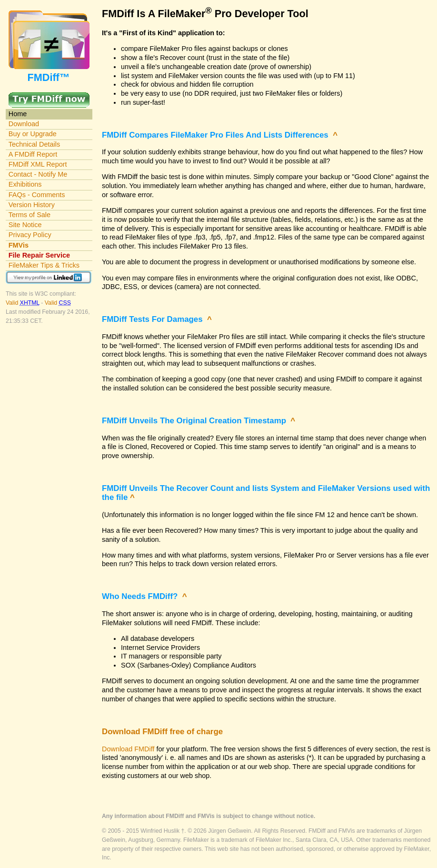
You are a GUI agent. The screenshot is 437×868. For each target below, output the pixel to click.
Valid (23, 303)
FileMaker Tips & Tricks (44, 265)
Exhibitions (25, 184)
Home (18, 114)
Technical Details (34, 144)
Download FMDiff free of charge (162, 732)
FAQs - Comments (37, 195)
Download (24, 124)
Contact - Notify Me (38, 174)
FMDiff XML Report (38, 164)
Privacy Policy (30, 235)
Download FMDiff (128, 749)
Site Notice (25, 225)
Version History (32, 205)
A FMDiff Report (33, 154)
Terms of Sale (30, 215)
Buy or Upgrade (33, 134)
